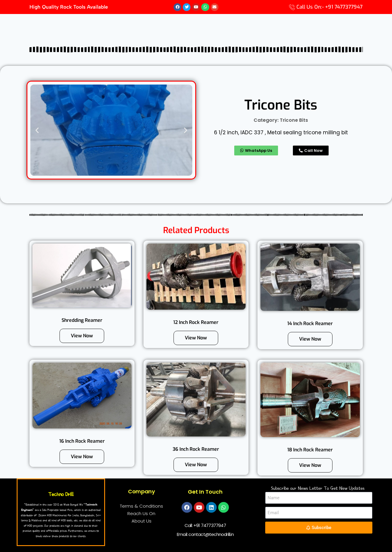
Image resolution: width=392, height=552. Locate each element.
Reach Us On (141, 514)
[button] (37, 130)
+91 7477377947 (210, 526)
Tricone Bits (294, 120)
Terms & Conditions (142, 506)
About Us (142, 521)
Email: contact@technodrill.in (205, 535)
